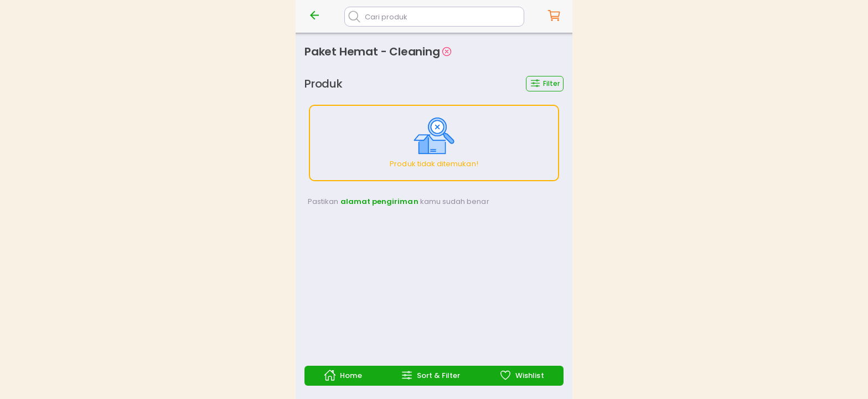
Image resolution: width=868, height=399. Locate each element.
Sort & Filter (430, 375)
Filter (545, 83)
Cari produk (386, 17)
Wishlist (521, 375)
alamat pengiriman (379, 201)
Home (343, 375)
